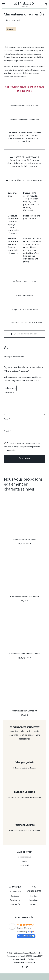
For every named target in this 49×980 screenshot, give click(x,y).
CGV (41, 956)
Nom (7, 419)
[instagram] (27, 967)
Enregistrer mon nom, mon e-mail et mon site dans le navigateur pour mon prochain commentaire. (23, 447)
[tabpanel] (24, 252)
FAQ (29, 160)
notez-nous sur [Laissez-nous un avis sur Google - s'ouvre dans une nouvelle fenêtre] (26, 936)
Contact (29, 963)
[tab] (24, 180)
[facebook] (22, 967)
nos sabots (29, 163)
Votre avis (9, 393)
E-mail (7, 431)
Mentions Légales (20, 959)
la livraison (30, 166)
